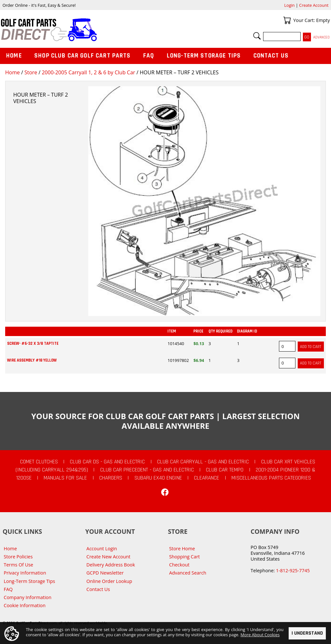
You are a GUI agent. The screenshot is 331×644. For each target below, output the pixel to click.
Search (257, 36)
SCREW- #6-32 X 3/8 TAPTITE (33, 343)
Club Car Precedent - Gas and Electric (147, 470)
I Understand (307, 633)
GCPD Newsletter (105, 573)
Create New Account (108, 557)
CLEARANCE (207, 478)
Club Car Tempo (225, 470)
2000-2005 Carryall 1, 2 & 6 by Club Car (88, 72)
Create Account (314, 5)
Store (31, 72)
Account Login (102, 549)
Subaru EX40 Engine (158, 478)
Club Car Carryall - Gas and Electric (203, 462)
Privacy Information (25, 573)
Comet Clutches (39, 462)
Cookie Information (25, 605)
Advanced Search (188, 573)
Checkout (179, 565)
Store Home (182, 549)
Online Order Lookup (109, 581)
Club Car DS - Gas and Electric (107, 462)
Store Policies (18, 557)
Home (12, 72)
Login (289, 5)
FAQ (149, 56)
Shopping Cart (184, 557)
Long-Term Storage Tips (204, 56)
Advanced (321, 37)
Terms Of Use (19, 565)
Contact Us (271, 56)
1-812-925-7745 (293, 570)
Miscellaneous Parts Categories (271, 478)
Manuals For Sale (65, 478)
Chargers (111, 478)
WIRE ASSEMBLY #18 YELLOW (32, 360)
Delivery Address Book (111, 565)
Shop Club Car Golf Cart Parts (82, 56)
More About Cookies (260, 635)
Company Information (28, 597)
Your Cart (287, 20)
